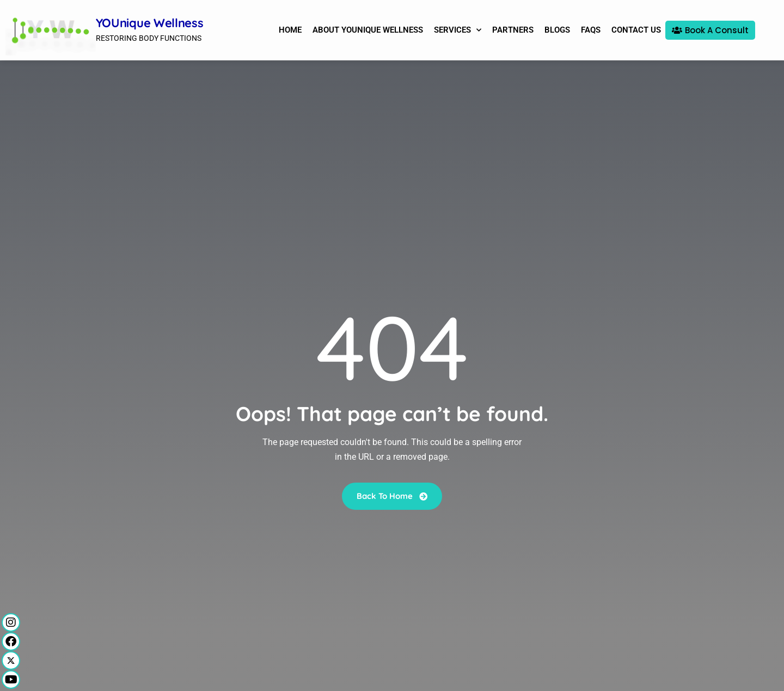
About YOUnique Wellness (368, 30)
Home (290, 30)
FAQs (591, 30)
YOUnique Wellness (150, 23)
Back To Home (392, 495)
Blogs (557, 30)
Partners (513, 30)
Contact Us (636, 30)
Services (458, 30)
